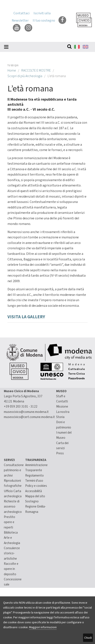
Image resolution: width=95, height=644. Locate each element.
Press (60, 453)
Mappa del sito (35, 496)
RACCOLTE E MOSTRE (36, 70)
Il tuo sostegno (44, 21)
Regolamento (34, 475)
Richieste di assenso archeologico (13, 507)
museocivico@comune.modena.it (26, 412)
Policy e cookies (36, 486)
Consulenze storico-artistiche (12, 553)
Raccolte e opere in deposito (11, 569)
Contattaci (21, 13)
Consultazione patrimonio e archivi (14, 470)
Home (12, 70)
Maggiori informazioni (43, 627)
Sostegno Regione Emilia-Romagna (36, 507)
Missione (62, 406)
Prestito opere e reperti (9, 522)
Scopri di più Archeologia (25, 76)
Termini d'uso (34, 481)
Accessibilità (34, 491)
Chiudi (88, 638)
